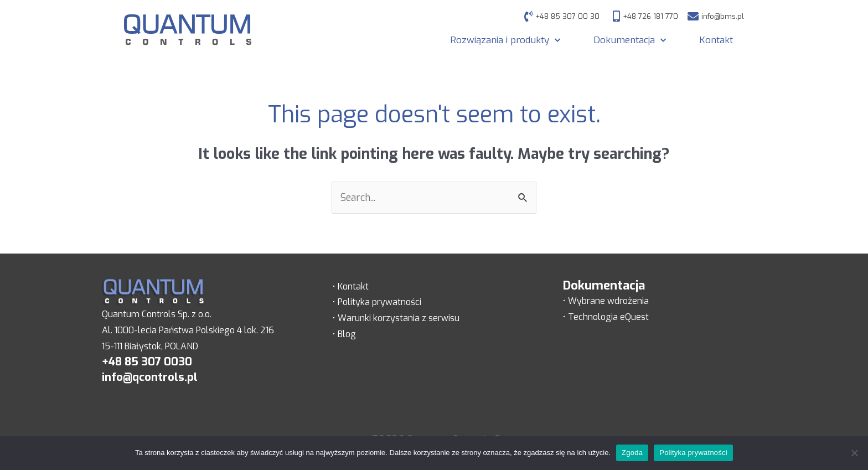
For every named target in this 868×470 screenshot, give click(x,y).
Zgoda (632, 453)
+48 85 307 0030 (147, 362)
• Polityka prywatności (377, 302)
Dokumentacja (630, 40)
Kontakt (716, 40)
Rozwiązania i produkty (505, 40)
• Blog (344, 334)
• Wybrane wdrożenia (606, 301)
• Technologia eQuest (606, 317)
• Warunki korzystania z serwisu (396, 318)
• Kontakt (351, 286)
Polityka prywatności (693, 453)
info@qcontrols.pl (150, 377)
